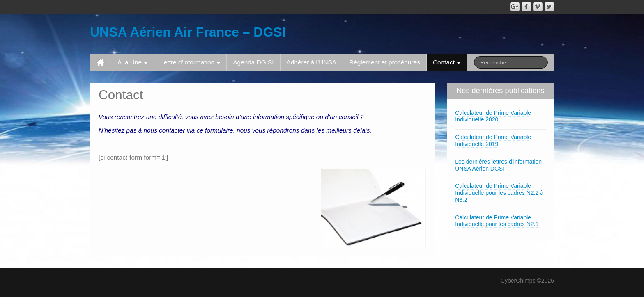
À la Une (132, 62)
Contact (447, 62)
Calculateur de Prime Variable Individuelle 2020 (493, 116)
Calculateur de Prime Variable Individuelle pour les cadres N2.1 (497, 221)
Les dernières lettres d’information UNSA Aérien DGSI (498, 165)
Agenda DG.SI (253, 62)
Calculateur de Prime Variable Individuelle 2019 (493, 141)
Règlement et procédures (385, 62)
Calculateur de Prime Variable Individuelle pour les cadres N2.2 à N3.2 (499, 193)
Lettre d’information (190, 62)
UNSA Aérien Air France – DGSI (188, 32)
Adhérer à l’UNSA (312, 62)
